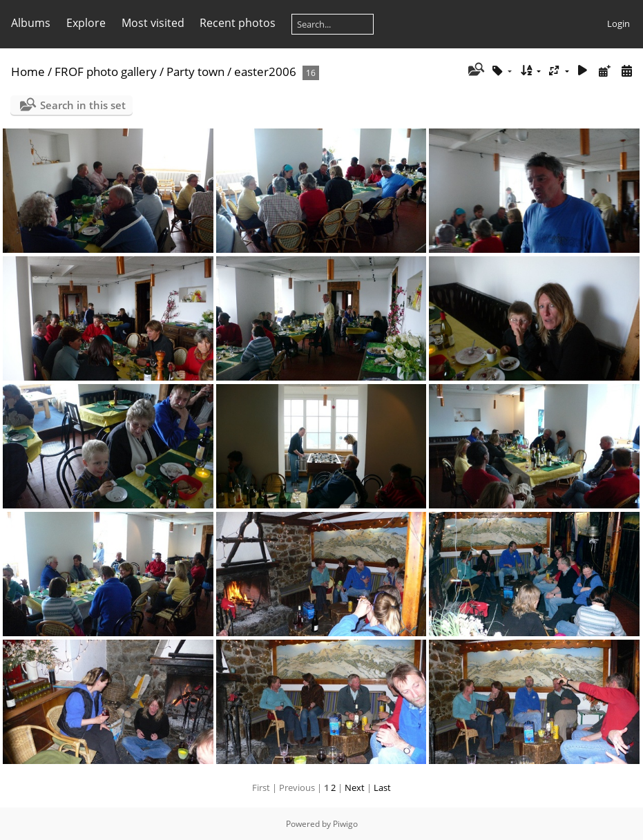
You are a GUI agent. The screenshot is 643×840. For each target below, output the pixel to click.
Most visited (153, 23)
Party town (195, 71)
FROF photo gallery (106, 71)
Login (618, 23)
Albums (31, 23)
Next (355, 787)
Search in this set (83, 105)
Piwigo (345, 824)
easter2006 (265, 71)
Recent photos (238, 23)
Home (28, 71)
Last (382, 787)
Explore (86, 23)
